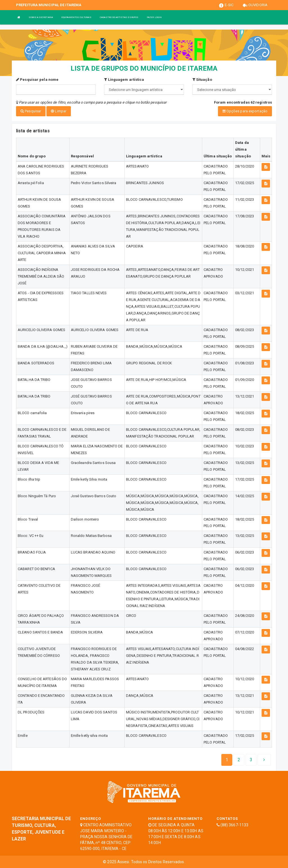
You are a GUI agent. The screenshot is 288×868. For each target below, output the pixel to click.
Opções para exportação (245, 111)
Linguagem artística (124, 80)
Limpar (59, 111)
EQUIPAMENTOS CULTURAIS (76, 17)
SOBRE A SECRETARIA (41, 17)
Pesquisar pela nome (37, 80)
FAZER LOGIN (154, 17)
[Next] (251, 760)
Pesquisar (31, 111)
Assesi (123, 861)
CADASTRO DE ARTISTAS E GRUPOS (119, 17)
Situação (202, 80)
